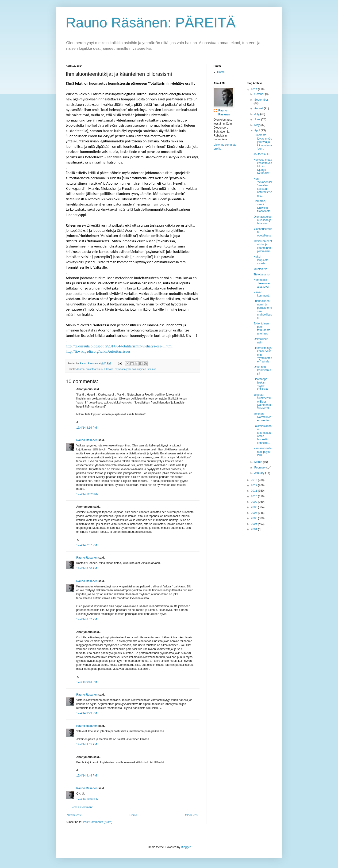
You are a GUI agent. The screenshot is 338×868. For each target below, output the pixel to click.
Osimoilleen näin (261, 341)
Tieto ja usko (261, 274)
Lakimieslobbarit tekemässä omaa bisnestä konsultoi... (263, 434)
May (257, 125)
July (257, 114)
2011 (254, 491)
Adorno (80, 369)
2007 (254, 513)
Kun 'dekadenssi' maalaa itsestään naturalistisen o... (263, 187)
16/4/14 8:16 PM (87, 428)
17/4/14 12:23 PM (87, 494)
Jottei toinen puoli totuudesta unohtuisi (262, 329)
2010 (254, 496)
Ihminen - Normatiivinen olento (262, 417)
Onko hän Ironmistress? (262, 370)
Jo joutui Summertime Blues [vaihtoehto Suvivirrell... (263, 402)
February (260, 468)
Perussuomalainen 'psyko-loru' (263, 452)
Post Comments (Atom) (98, 822)
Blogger (186, 847)
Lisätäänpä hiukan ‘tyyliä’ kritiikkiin (261, 384)
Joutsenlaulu (261, 154)
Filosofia (109, 369)
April (257, 130)
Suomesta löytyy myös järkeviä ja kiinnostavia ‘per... (263, 142)
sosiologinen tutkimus (144, 369)
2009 (254, 502)
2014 (254, 89)
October (260, 94)
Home (133, 815)
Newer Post (74, 815)
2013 (254, 480)
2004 (254, 529)
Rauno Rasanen (87, 440)
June (258, 119)
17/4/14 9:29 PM (87, 713)
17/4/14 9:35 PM (87, 744)
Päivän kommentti (262, 294)
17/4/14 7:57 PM (87, 545)
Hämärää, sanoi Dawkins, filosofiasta (262, 206)
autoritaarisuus (94, 369)
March (259, 462)
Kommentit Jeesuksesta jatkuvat (262, 283)
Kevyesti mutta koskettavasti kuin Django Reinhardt (263, 167)
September (261, 100)
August (259, 108)
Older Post (192, 815)
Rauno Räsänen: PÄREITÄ (151, 23)
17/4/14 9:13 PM (87, 682)
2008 (254, 507)
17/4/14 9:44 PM (87, 776)
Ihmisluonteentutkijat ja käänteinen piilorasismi (263, 246)
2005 (254, 524)
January (260, 473)
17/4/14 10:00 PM (87, 799)
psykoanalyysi (123, 369)
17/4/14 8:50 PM (87, 568)
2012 (254, 485)
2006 (254, 518)
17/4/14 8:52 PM (87, 619)
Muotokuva (260, 269)
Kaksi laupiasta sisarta (261, 260)
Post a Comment (82, 807)
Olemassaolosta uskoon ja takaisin (263, 220)
